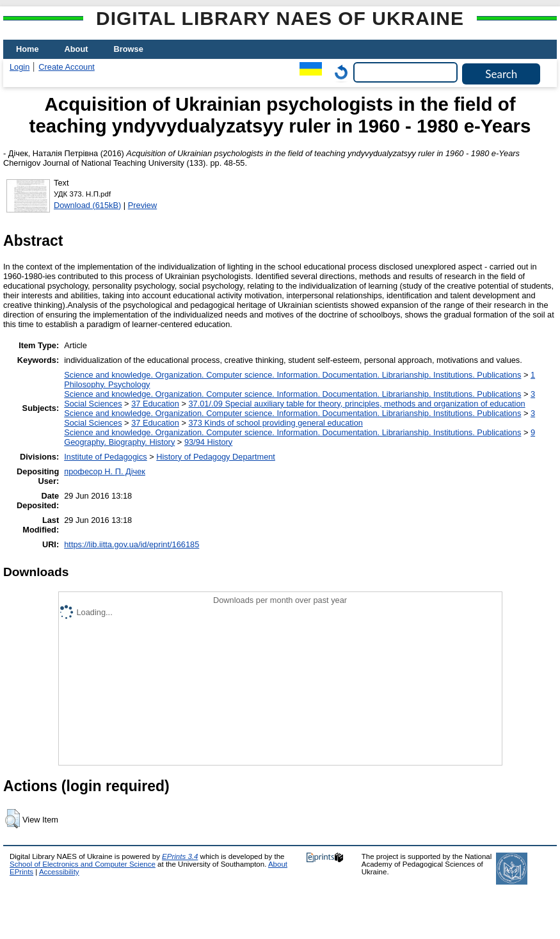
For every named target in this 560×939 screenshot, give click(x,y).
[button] (12, 819)
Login (20, 67)
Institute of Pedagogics (105, 457)
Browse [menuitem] (129, 49)
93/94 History (208, 442)
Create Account (67, 67)
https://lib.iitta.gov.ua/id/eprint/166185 (132, 544)
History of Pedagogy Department (216, 457)
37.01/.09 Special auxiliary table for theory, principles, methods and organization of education (356, 404)
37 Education (155, 404)
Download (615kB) (87, 205)
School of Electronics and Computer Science (83, 864)
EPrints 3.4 (180, 856)
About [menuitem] (76, 49)
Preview (143, 205)
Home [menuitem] (28, 49)
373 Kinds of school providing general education (275, 423)
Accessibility (59, 872)
